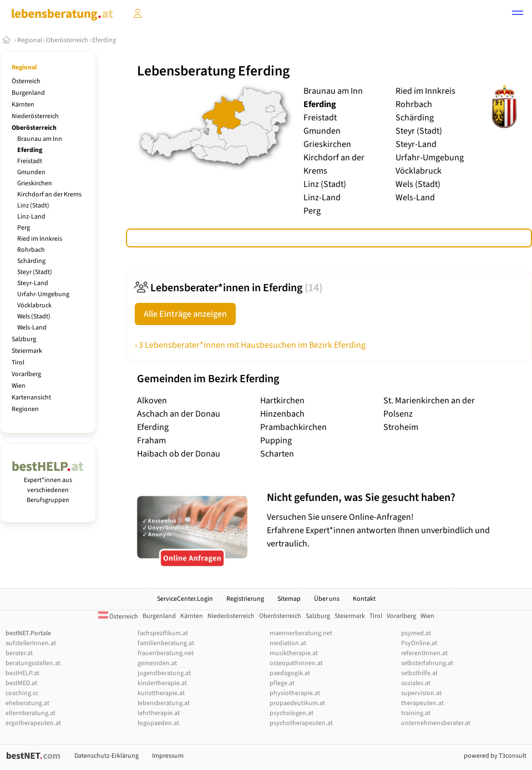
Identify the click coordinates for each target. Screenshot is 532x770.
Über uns (327, 599)
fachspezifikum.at (163, 633)
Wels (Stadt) (34, 316)
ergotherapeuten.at (33, 723)
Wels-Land (32, 328)
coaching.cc (22, 693)
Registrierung (245, 599)
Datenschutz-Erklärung (107, 756)
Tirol (18, 363)
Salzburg (24, 339)
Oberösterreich (67, 40)
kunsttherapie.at (161, 693)
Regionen (25, 409)
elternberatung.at (31, 713)
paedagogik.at (290, 673)
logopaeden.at (158, 723)
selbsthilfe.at (419, 673)
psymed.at (416, 633)
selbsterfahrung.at (427, 663)
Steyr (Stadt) (35, 272)
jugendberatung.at (164, 673)
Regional (30, 40)
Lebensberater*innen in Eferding (229, 288)
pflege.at (282, 683)
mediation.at (288, 643)
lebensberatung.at (164, 703)
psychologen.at (292, 713)
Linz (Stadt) (33, 206)
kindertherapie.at (162, 683)
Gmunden (31, 172)
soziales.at (416, 683)
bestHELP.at (22, 673)
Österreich (26, 81)
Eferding (104, 40)
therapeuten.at (422, 703)
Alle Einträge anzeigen (185, 314)
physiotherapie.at (295, 693)
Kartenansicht (31, 397)
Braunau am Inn (40, 139)
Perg (24, 228)
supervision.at (421, 693)
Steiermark (27, 351)
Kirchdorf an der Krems (49, 194)
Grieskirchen (35, 183)
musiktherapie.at (294, 653)
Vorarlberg (26, 374)
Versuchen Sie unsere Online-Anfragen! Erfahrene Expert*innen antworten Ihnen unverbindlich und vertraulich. (397, 520)
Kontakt (364, 599)
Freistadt (30, 161)
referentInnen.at (424, 653)
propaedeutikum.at (297, 703)
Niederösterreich (35, 116)
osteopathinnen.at (296, 663)
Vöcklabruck (34, 305)
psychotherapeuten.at (301, 723)
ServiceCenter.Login (185, 599)
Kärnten (23, 105)
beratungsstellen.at (33, 663)
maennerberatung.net (301, 633)
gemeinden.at (157, 663)
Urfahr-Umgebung (43, 294)
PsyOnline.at (419, 643)
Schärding (31, 261)
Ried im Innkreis (40, 239)
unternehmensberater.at (436, 723)
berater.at (19, 653)
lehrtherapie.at (159, 713)
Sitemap (289, 599)
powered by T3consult (495, 756)
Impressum (168, 756)
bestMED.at (21, 683)
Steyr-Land (33, 283)
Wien (19, 386)
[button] (518, 14)
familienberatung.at (166, 643)
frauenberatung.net (166, 653)
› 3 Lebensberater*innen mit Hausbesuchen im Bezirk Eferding (250, 345)
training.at (416, 713)
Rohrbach (31, 250)
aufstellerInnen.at (31, 643)
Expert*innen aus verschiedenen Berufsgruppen (48, 485)
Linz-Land (31, 217)
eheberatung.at (27, 703)
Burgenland (28, 93)
